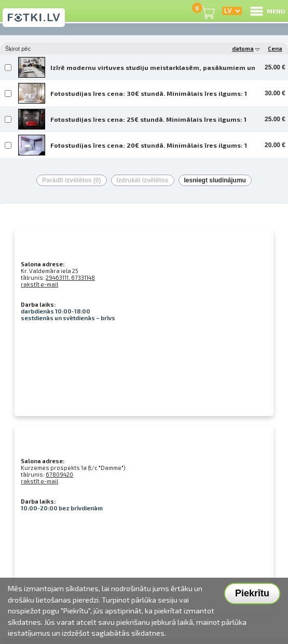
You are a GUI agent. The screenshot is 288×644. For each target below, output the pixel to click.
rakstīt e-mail (39, 284)
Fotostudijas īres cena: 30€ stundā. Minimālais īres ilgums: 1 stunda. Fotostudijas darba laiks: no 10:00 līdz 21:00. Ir (149, 97)
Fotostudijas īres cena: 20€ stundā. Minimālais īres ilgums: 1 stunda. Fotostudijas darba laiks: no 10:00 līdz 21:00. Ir (149, 149)
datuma (246, 48)
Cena (275, 48)
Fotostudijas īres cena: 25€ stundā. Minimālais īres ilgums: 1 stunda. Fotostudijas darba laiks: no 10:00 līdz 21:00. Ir (148, 123)
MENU (267, 11)
